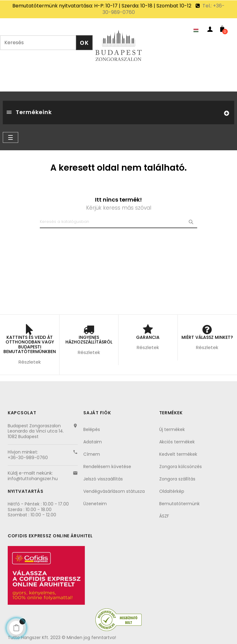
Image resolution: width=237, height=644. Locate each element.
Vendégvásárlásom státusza (114, 491)
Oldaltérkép (172, 491)
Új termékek (172, 429)
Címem (92, 454)
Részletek (30, 362)
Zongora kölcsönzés (181, 467)
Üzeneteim (95, 504)
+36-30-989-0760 (28, 458)
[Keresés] (118, 222)
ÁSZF (164, 516)
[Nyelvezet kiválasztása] (197, 30)
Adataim (93, 442)
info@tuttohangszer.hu (33, 479)
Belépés (92, 429)
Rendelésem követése (107, 467)
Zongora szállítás (177, 479)
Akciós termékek (177, 442)
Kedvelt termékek (178, 454)
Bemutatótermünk (179, 504)
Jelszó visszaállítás (103, 479)
